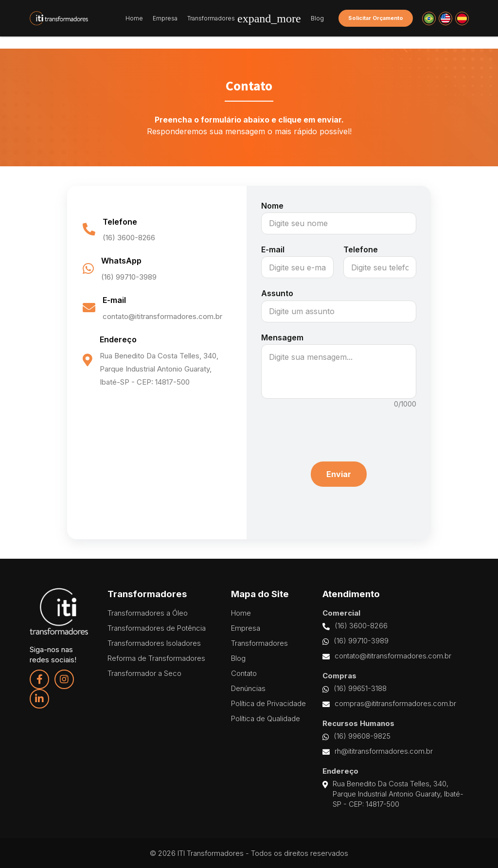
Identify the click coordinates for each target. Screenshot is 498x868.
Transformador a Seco (144, 673)
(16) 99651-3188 (355, 689)
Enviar (339, 474)
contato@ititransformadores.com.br (387, 656)
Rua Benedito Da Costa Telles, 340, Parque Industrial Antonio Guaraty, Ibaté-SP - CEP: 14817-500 (393, 794)
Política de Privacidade (268, 703)
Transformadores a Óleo (148, 613)
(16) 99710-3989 (356, 641)
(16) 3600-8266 (355, 626)
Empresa (165, 18)
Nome (272, 206)
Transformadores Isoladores (154, 643)
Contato (244, 673)
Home (134, 18)
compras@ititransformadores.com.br (389, 704)
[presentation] (338, 430)
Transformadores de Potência (157, 628)
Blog (317, 18)
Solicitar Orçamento (376, 18)
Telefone (361, 249)
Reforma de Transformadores (156, 658)
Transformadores (244, 18)
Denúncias (248, 688)
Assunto (277, 293)
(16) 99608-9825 (356, 736)
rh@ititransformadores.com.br (378, 751)
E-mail (273, 249)
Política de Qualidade (266, 718)
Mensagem (282, 337)
